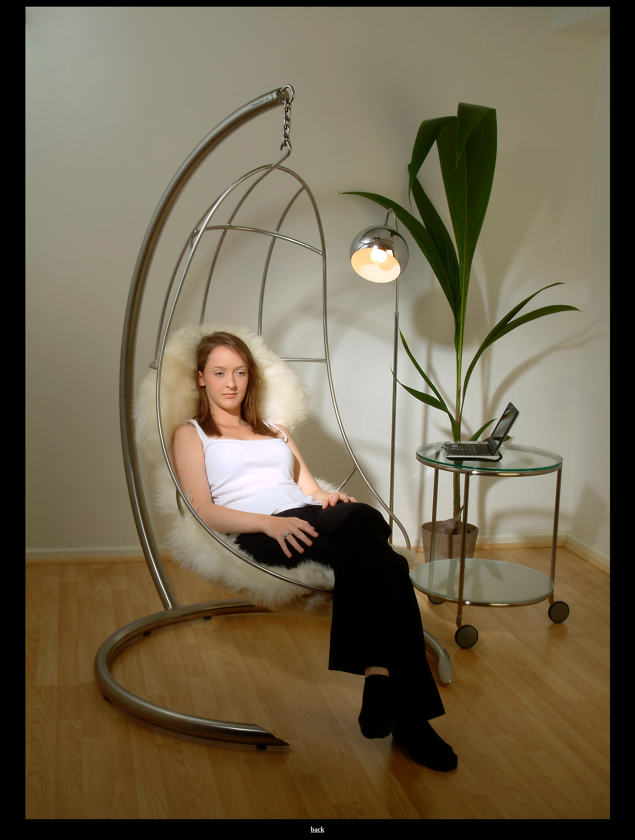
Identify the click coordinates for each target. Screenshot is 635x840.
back (317, 829)
